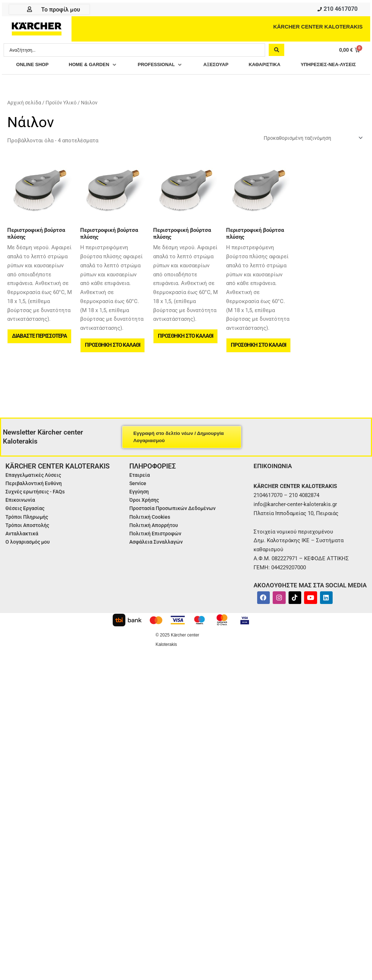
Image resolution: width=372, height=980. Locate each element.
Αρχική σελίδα (24, 117)
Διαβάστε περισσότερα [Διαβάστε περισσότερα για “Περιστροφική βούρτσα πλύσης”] (40, 353)
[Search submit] (276, 51)
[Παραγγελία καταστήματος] (308, 152)
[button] (126, 66)
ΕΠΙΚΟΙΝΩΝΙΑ (274, 483)
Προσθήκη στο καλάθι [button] (113, 361)
